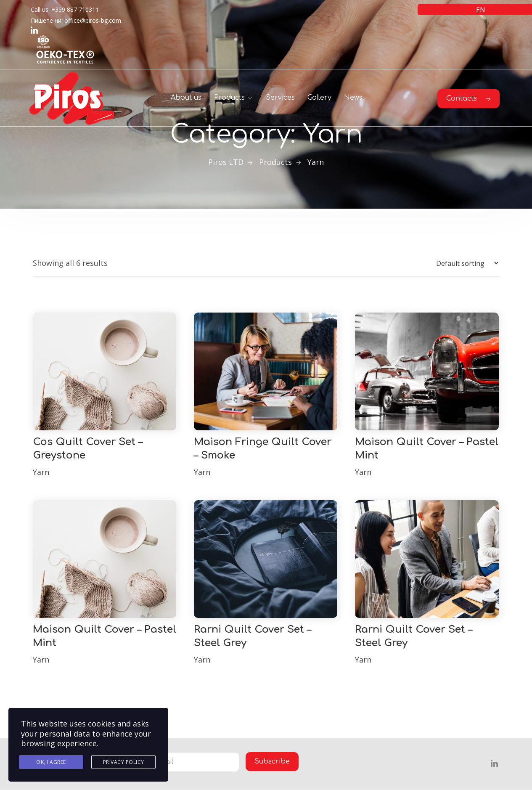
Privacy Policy (124, 762)
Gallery (319, 98)
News (353, 98)
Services (280, 98)
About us (186, 98)
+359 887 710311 (75, 9)
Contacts (468, 98)
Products (229, 98)
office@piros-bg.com (93, 20)
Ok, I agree (51, 762)
